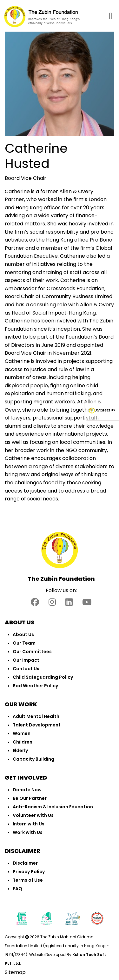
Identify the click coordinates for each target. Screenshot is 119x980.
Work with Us (28, 832)
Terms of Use (28, 880)
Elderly (20, 750)
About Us (23, 634)
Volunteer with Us (33, 815)
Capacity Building (33, 759)
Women (22, 733)
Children (23, 742)
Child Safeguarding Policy (43, 677)
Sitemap (15, 972)
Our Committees (32, 652)
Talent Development (37, 725)
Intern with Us (29, 824)
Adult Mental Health (36, 716)
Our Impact (26, 660)
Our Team (24, 643)
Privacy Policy (29, 872)
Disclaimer (25, 863)
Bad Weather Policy (35, 686)
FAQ (17, 889)
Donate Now (27, 790)
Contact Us (26, 669)
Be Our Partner (30, 798)
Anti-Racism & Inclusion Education (53, 807)
